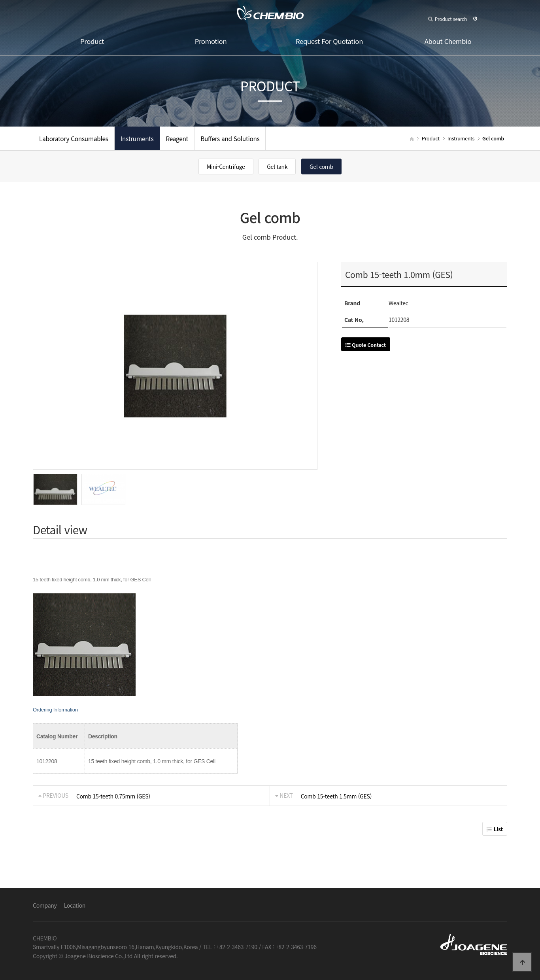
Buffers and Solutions (230, 138)
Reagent (177, 138)
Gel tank (277, 166)
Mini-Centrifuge (226, 166)
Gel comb (321, 166)
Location (75, 905)
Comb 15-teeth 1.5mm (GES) (336, 796)
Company (45, 905)
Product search (447, 19)
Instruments (137, 138)
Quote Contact (366, 345)
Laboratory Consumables (74, 138)
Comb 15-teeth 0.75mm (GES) (113, 796)
